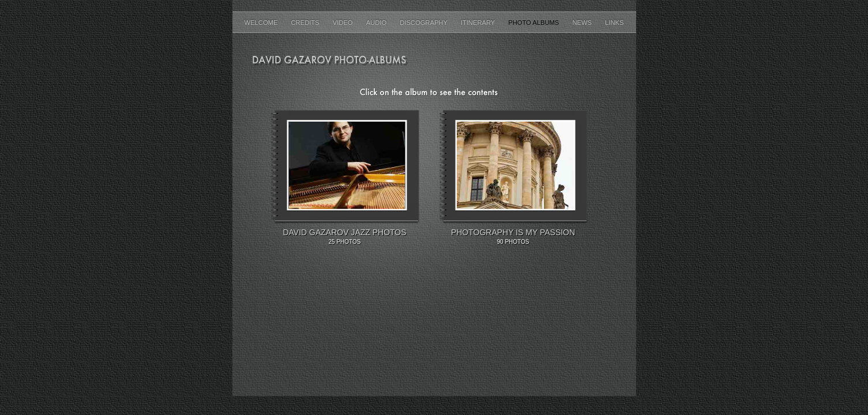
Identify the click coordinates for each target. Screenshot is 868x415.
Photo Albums (534, 22)
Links (614, 22)
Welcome (262, 22)
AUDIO (377, 22)
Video (344, 22)
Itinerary (479, 22)
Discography (424, 22)
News (583, 22)
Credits (306, 22)
